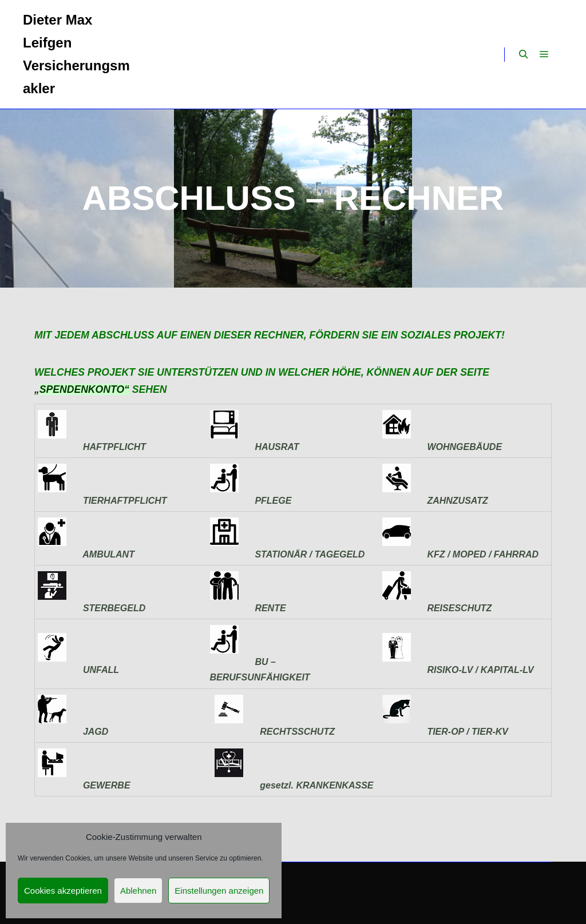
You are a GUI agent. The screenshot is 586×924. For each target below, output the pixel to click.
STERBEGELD (112, 608)
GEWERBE (104, 785)
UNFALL (78, 670)
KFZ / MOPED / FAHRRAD (481, 554)
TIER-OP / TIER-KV (468, 732)
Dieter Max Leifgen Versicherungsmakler (76, 54)
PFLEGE (271, 501)
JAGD (93, 732)
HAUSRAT (275, 447)
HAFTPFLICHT (112, 447)
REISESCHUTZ (457, 608)
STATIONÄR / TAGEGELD (308, 554)
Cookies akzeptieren (63, 891)
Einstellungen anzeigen (219, 891)
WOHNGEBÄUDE (462, 447)
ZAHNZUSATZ (455, 501)
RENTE (268, 608)
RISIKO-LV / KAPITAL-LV (478, 670)
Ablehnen (138, 891)
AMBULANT (106, 554)
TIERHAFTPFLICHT (122, 501)
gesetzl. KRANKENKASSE (314, 785)
